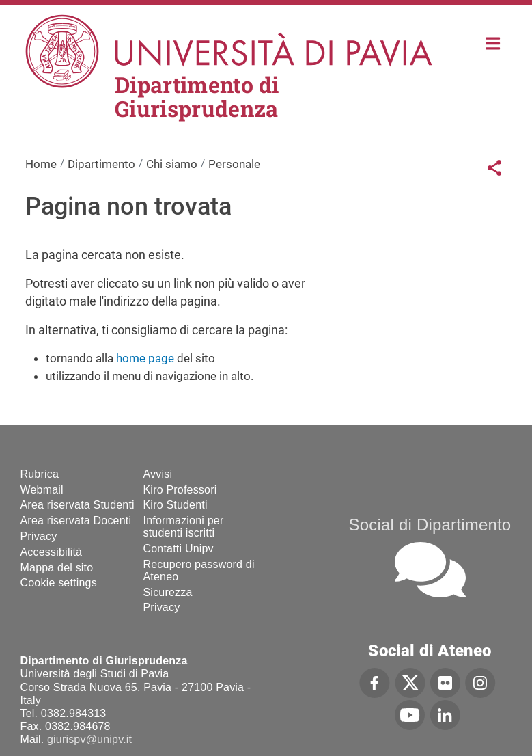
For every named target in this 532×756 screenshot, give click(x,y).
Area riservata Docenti (76, 521)
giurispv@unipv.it (89, 739)
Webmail (42, 490)
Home (493, 42)
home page (145, 358)
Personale (234, 164)
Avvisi (158, 474)
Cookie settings (59, 583)
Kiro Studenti (176, 505)
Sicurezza (168, 592)
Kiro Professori (180, 490)
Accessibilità (52, 552)
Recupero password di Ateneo (199, 570)
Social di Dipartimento (430, 525)
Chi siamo (172, 164)
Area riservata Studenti (78, 505)
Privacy (39, 536)
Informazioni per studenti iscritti (184, 527)
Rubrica (40, 474)
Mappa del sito (57, 568)
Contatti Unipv (179, 549)
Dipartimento (101, 164)
